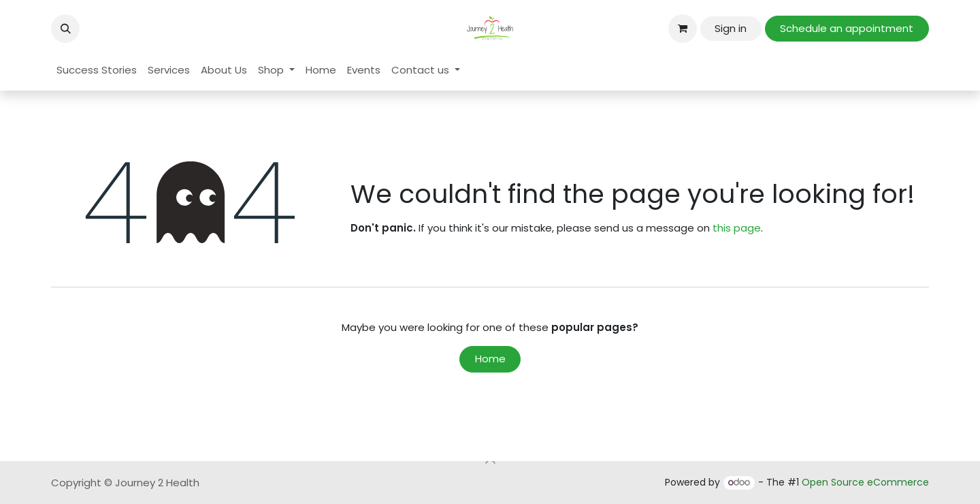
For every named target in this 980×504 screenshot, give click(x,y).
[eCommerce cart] (683, 29)
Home (490, 359)
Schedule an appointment (847, 28)
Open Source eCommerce (865, 482)
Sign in (731, 28)
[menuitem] (97, 70)
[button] (65, 29)
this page (737, 228)
